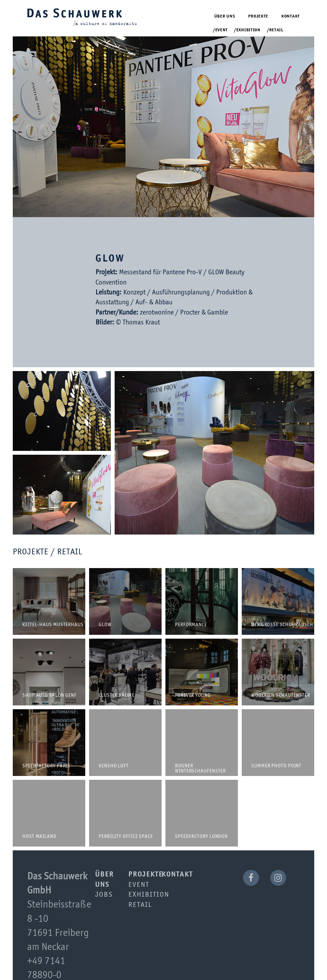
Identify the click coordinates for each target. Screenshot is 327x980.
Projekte (258, 16)
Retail (276, 30)
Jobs (104, 895)
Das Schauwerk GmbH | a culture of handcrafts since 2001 (82, 17)
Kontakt (291, 16)
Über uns (225, 16)
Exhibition (248, 30)
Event (222, 30)
